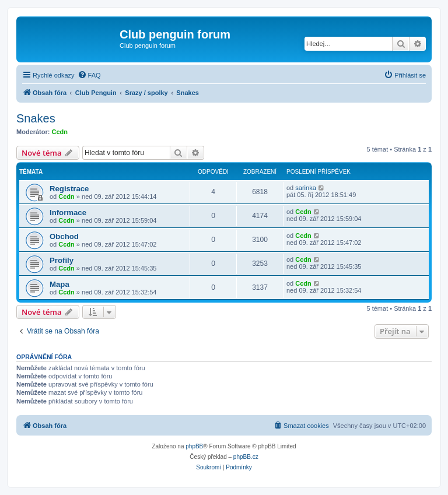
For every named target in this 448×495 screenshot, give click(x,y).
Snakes (36, 118)
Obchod (64, 236)
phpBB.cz (246, 457)
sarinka (305, 188)
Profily (62, 260)
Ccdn (60, 132)
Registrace (69, 189)
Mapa (60, 284)
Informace (68, 213)
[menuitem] (89, 75)
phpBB (194, 446)
